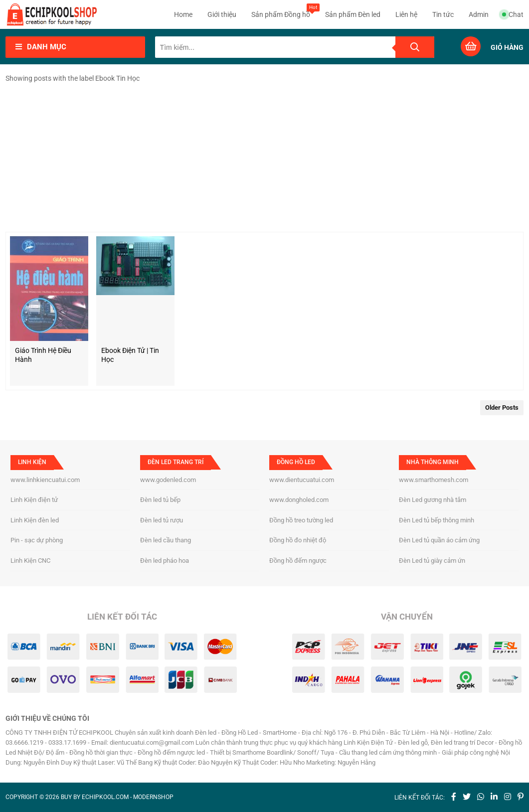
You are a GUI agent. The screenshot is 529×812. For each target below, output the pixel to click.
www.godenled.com (168, 480)
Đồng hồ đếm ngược (298, 561)
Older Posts (502, 407)
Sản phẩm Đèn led (353, 14)
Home (183, 14)
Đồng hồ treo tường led (301, 520)
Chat (513, 14)
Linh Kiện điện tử (34, 500)
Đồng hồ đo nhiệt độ (298, 540)
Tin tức (443, 14)
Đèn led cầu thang (166, 540)
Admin (479, 14)
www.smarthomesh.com (434, 480)
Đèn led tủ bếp (160, 500)
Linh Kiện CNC (30, 561)
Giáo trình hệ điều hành (43, 355)
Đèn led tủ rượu (162, 520)
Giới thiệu (222, 14)
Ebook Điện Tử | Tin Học (130, 355)
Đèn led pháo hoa (165, 561)
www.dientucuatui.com (302, 480)
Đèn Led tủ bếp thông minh (437, 520)
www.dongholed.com (299, 500)
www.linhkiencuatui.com (45, 480)
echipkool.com (105, 797)
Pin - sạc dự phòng (37, 540)
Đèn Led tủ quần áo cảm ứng (439, 540)
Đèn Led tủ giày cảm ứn (432, 561)
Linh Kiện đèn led (35, 520)
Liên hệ (406, 14)
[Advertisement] (265, 157)
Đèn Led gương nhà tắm (433, 500)
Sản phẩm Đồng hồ (281, 11)
